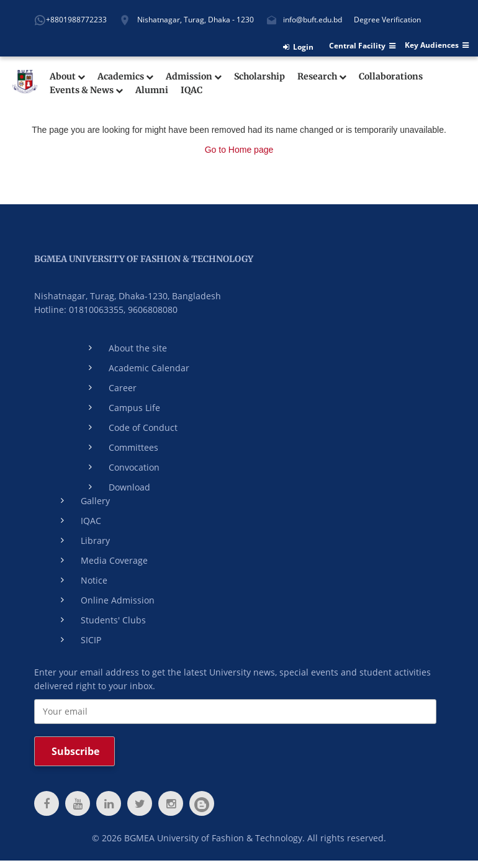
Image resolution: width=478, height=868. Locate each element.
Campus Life (134, 408)
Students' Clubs (113, 620)
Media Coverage (114, 560)
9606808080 (153, 310)
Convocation (134, 467)
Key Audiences (437, 45)
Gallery (95, 501)
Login (298, 47)
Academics (125, 77)
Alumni (152, 90)
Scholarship (259, 77)
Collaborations (391, 77)
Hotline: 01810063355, (80, 310)
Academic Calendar (149, 368)
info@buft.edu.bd (313, 20)
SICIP (91, 640)
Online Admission (118, 600)
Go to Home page (239, 150)
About (67, 77)
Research (322, 77)
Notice (94, 580)
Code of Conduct (143, 427)
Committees (133, 447)
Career (123, 388)
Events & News (86, 90)
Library (95, 540)
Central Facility (362, 46)
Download (129, 487)
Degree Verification (387, 20)
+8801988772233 (76, 20)
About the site (138, 348)
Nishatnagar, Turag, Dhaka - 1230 (196, 20)
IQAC (192, 90)
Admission (194, 77)
